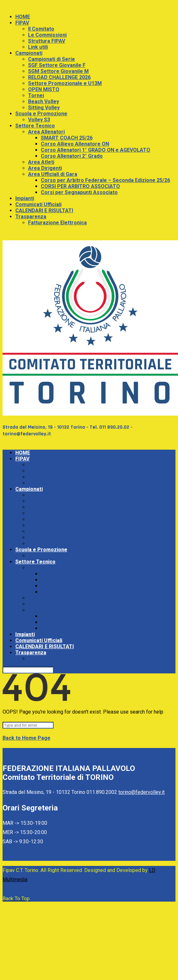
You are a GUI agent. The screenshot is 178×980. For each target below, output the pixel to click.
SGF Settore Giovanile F (57, 65)
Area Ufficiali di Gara (53, 174)
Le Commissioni (47, 35)
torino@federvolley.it (141, 792)
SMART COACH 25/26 (67, 138)
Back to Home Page (26, 738)
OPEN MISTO (44, 89)
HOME (23, 17)
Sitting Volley (44, 108)
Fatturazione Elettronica (57, 223)
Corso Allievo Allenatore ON (75, 144)
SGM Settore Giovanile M (58, 71)
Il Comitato (41, 29)
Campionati (29, 53)
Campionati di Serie (52, 59)
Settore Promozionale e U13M (65, 83)
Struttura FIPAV (47, 41)
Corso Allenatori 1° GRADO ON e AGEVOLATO (96, 150)
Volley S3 (39, 120)
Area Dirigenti (45, 168)
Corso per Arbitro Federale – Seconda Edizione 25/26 (105, 180)
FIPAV (22, 23)
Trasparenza (31, 217)
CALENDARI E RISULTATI (44, 211)
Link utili (38, 47)
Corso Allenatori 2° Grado (72, 156)
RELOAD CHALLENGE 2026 (59, 77)
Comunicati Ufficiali (38, 204)
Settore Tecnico (35, 126)
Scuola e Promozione (41, 114)
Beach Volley (44, 102)
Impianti (25, 198)
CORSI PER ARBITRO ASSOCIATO (80, 186)
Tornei (36, 95)
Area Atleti (41, 162)
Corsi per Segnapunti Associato (79, 192)
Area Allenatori (46, 132)
